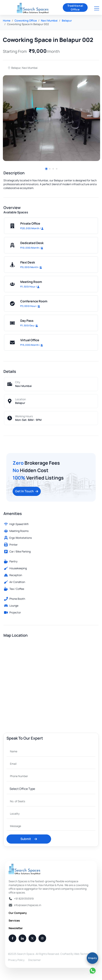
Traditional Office (75, 8)
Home (7, 20)
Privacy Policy (16, 960)
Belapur (67, 20)
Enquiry (93, 958)
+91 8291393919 (24, 899)
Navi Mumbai (49, 20)
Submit (29, 839)
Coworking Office (26, 20)
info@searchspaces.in (28, 905)
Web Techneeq (83, 954)
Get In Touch (27, 491)
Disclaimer (34, 960)
